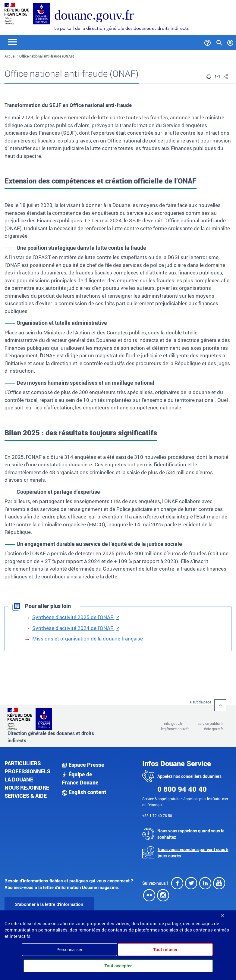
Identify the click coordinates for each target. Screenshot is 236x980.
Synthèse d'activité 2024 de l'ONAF (73, 628)
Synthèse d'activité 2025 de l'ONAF (73, 617)
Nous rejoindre (27, 787)
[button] (209, 76)
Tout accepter (118, 966)
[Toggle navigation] (13, 41)
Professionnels (27, 771)
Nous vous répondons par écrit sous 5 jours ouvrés (193, 853)
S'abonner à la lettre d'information (49, 904)
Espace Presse (83, 765)
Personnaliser (70, 950)
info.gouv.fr (173, 723)
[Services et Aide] (208, 42)
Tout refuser (165, 950)
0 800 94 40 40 (182, 789)
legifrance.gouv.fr (175, 729)
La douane (19, 779)
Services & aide (26, 796)
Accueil (10, 56)
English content (84, 792)
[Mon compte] (230, 42)
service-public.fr (210, 723)
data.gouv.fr (214, 729)
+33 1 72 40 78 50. (158, 816)
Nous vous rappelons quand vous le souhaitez (191, 834)
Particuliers (23, 763)
